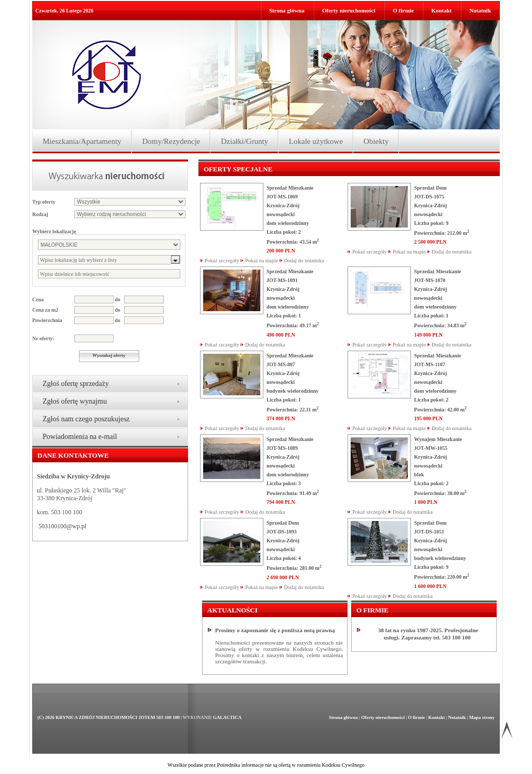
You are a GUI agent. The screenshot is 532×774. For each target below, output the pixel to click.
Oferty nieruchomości (349, 10)
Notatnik (480, 10)
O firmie (403, 10)
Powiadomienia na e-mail (80, 437)
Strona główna (287, 10)
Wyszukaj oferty (109, 355)
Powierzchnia (47, 320)
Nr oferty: (43, 338)
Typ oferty (44, 202)
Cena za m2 (45, 310)
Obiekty (376, 141)
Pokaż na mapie (262, 261)
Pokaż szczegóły (222, 261)
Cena (38, 299)
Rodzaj (40, 214)
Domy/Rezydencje (171, 141)
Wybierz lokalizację (54, 231)
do (118, 299)
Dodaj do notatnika (304, 261)
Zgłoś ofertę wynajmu (75, 401)
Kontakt (441, 10)
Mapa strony (482, 717)
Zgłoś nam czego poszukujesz (86, 419)
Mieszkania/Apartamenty (82, 141)
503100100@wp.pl (62, 526)
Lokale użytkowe (316, 141)
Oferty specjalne (238, 169)
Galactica (227, 717)
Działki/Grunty (244, 141)
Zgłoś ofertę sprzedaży (76, 384)
